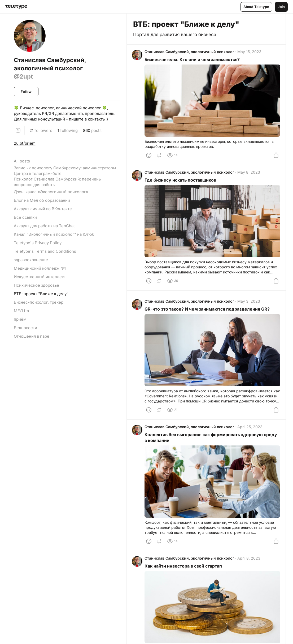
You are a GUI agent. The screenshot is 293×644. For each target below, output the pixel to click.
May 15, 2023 (251, 53)
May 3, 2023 (250, 305)
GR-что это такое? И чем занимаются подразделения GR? (208, 312)
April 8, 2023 (250, 564)
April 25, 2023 (251, 432)
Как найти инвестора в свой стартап (185, 572)
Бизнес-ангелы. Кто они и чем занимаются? (193, 61)
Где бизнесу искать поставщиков (182, 182)
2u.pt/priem (25, 143)
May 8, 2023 (250, 175)
